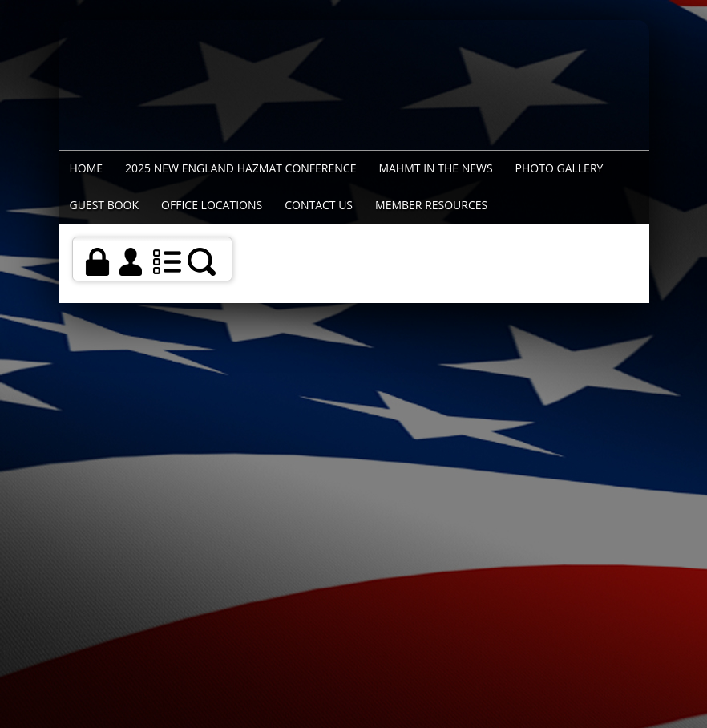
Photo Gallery (560, 168)
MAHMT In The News (435, 168)
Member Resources (431, 205)
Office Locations (212, 205)
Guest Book (105, 205)
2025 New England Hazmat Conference (240, 168)
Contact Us (319, 205)
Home (87, 168)
